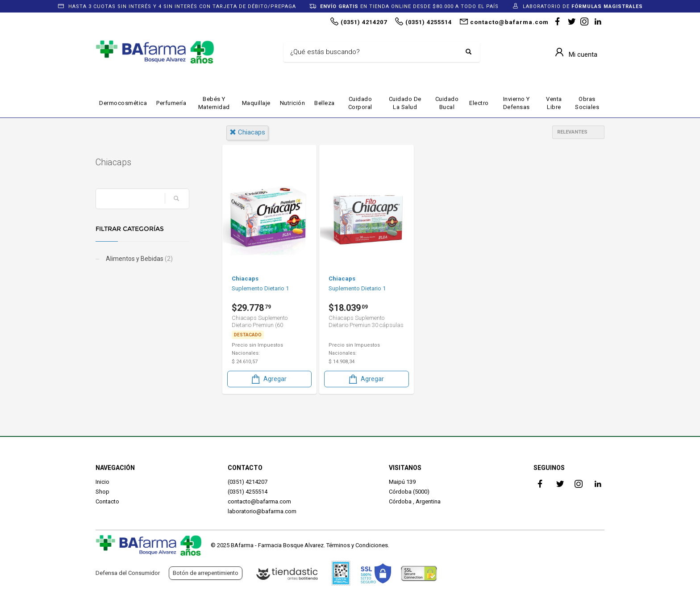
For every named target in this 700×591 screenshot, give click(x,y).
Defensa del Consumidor (128, 573)
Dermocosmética (123, 103)
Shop (102, 492)
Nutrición (293, 103)
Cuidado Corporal (360, 103)
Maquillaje (256, 103)
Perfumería (171, 103)
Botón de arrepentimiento (206, 573)
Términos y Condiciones (357, 545)
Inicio (102, 482)
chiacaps (247, 132)
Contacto (107, 501)
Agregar (268, 379)
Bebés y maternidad (214, 103)
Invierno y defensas (517, 103)
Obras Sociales (587, 103)
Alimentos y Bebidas (139, 259)
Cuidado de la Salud (405, 103)
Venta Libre (554, 103)
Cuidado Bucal (447, 103)
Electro (479, 103)
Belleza (325, 103)
